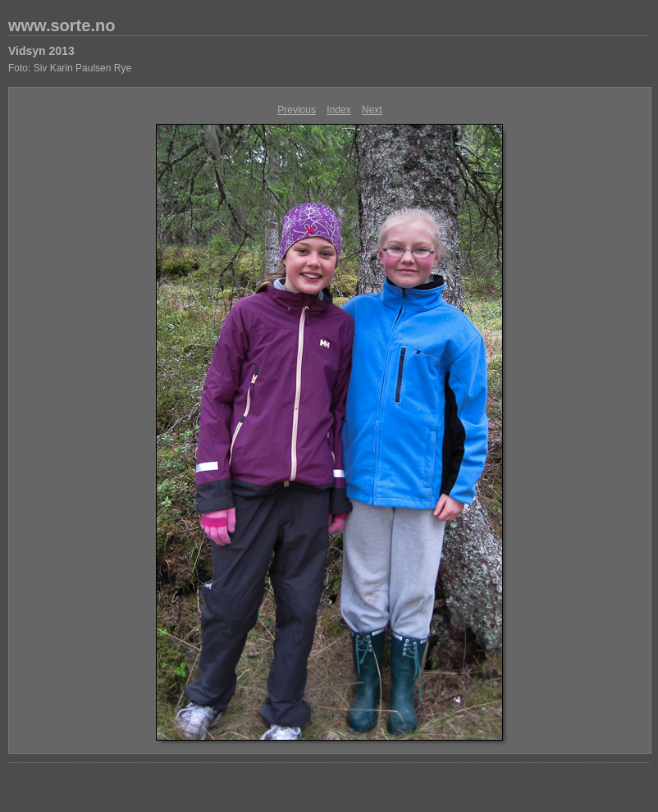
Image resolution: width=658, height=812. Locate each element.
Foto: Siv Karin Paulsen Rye (70, 68)
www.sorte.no (62, 25)
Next (372, 110)
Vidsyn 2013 (41, 51)
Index (338, 110)
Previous (297, 110)
